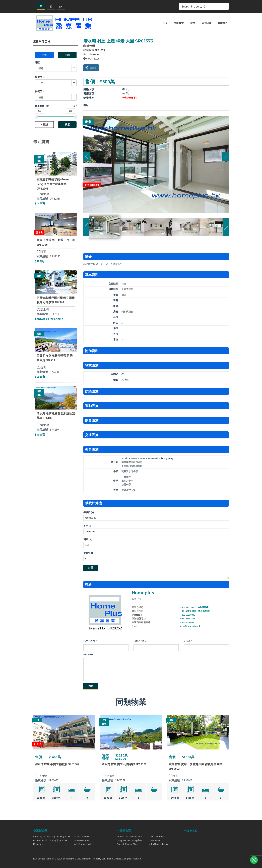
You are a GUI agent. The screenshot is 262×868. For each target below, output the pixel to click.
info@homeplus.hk (190, 626)
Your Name (89, 641)
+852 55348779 (188, 618)
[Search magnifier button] (225, 6)
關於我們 (222, 23)
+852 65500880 (188, 622)
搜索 (67, 124)
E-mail (187, 641)
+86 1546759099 (157, 837)
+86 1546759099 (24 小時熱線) (195, 611)
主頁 (165, 23)
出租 (67, 55)
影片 (193, 23)
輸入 (76, 106)
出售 (44, 55)
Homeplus (143, 593)
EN (61, 7)
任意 (41, 68)
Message (88, 654)
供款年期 (88, 553)
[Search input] (202, 6)
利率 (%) (88, 539)
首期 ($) (87, 526)
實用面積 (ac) (42, 106)
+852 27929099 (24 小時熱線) (195, 607)
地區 (37, 63)
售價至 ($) (40, 91)
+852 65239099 (188, 615)
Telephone (140, 641)
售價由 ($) (40, 77)
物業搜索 (179, 23)
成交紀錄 (206, 23)
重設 (45, 124)
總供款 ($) (89, 512)
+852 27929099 (81, 837)
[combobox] (56, 83)
